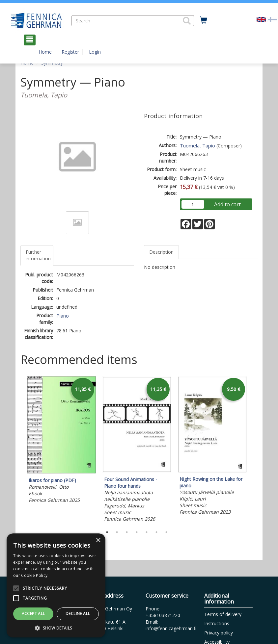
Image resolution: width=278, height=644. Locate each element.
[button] (187, 21)
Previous (19, 450)
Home (45, 52)
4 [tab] (137, 532)
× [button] (98, 541)
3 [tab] (127, 532)
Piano (63, 316)
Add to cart (227, 204)
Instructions (217, 623)
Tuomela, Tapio (197, 145)
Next (254, 450)
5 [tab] (147, 532)
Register (70, 52)
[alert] (56, 585)
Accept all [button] (33, 614)
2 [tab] (117, 532)
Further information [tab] (38, 255)
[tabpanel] (61, 441)
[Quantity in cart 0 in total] (204, 20)
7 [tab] (166, 532)
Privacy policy (219, 633)
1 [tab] (107, 532)
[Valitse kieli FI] (272, 19)
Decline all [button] (78, 614)
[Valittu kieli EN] (261, 19)
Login (95, 52)
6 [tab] (156, 532)
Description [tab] (161, 252)
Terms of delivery (223, 614)
